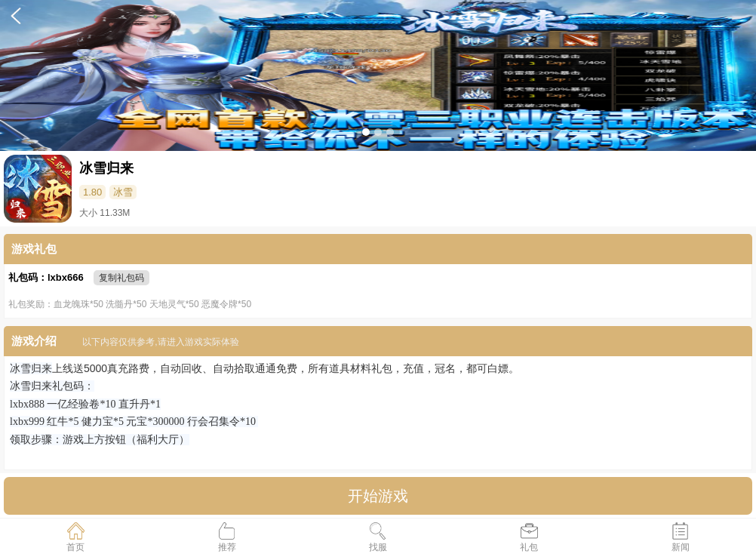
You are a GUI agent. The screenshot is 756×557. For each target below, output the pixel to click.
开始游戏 (378, 496)
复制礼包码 (121, 278)
